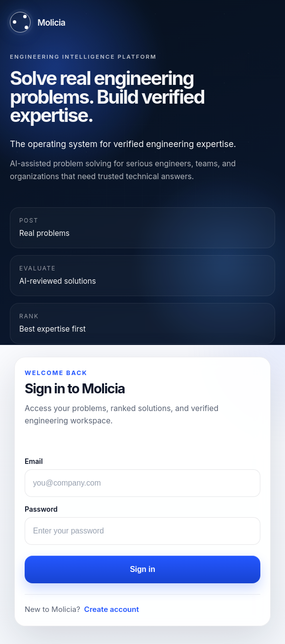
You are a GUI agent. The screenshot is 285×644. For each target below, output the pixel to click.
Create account (112, 609)
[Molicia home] (37, 22)
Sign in (142, 569)
